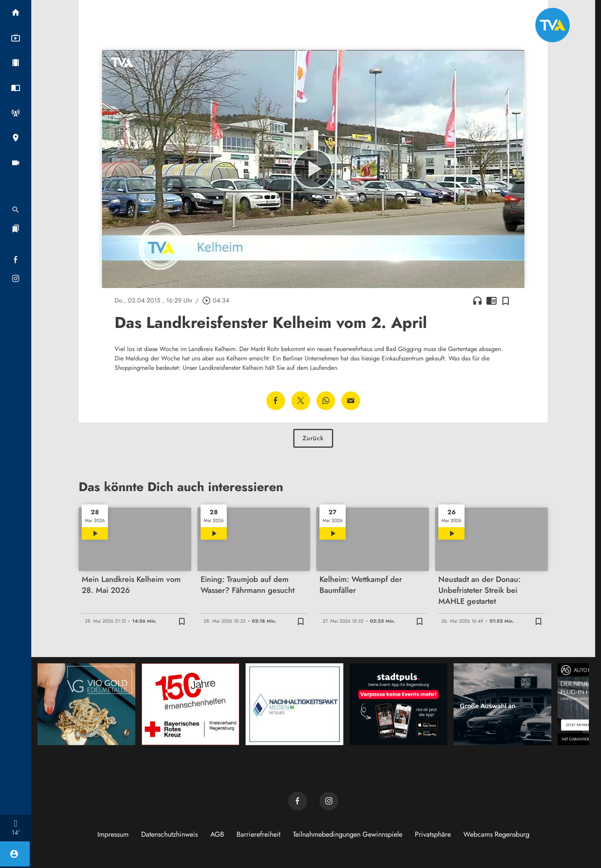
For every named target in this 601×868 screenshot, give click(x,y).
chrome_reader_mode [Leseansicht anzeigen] (492, 301)
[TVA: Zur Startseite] (553, 25)
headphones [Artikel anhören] (477, 301)
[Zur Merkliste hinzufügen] (506, 301)
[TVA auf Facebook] (298, 801)
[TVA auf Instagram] (329, 801)
